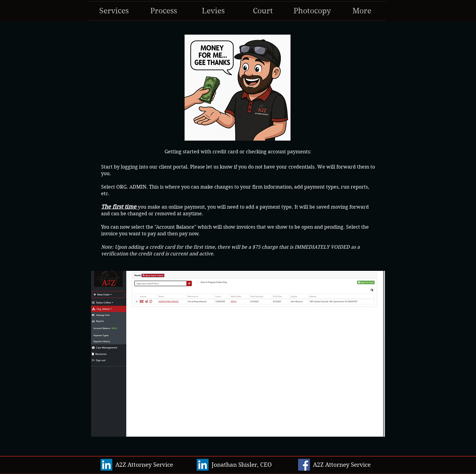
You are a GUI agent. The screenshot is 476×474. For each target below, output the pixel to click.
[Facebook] (304, 465)
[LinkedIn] (106, 465)
